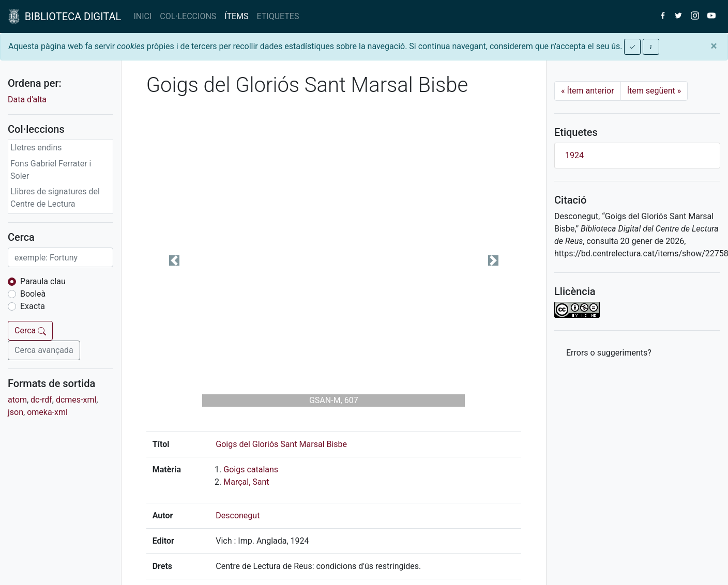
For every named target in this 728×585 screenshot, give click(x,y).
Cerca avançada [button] (44, 350)
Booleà (33, 294)
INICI (142, 16)
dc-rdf (41, 400)
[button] (175, 260)
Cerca (30, 330)
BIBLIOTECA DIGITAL (65, 17)
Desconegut (238, 515)
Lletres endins (36, 148)
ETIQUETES (278, 16)
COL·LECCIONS (188, 16)
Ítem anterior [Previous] (588, 91)
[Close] (714, 46)
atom (17, 400)
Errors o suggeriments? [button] (609, 353)
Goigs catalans (251, 469)
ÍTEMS (236, 16)
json (16, 412)
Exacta (33, 306)
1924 (574, 155)
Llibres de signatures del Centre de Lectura (55, 198)
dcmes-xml (76, 400)
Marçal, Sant (246, 482)
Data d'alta (27, 99)
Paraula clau (43, 281)
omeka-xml (47, 412)
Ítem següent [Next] (654, 91)
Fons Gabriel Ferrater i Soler (51, 170)
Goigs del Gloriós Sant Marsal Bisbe (281, 444)
